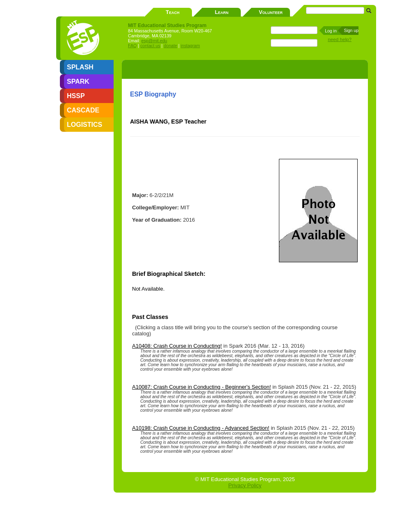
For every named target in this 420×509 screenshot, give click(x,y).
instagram (191, 46)
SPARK (78, 81)
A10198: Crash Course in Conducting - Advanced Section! (201, 428)
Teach (172, 12)
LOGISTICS (84, 125)
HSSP (76, 96)
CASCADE (83, 110)
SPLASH (80, 67)
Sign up (351, 30)
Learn (222, 12)
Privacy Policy (245, 485)
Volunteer (271, 12)
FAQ (132, 46)
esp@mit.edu (154, 41)
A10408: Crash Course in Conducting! (177, 346)
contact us (150, 46)
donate (170, 46)
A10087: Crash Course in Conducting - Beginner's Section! (202, 387)
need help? (340, 39)
